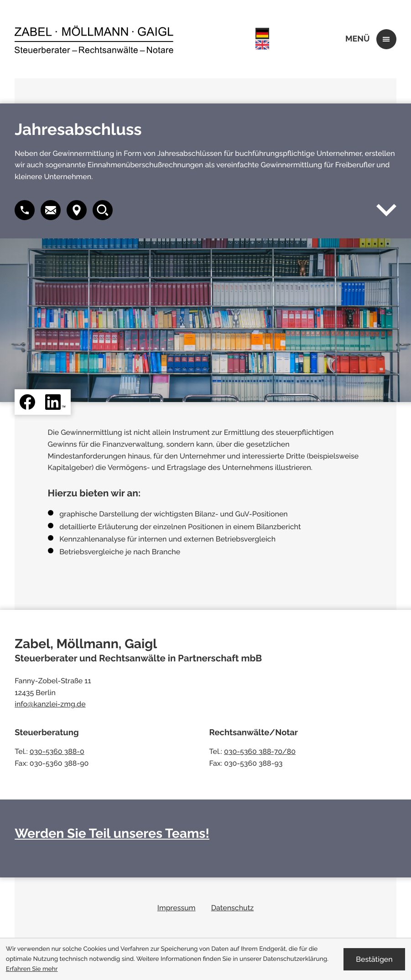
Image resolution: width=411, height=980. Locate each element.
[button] (51, 210)
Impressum (177, 908)
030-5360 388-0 (57, 751)
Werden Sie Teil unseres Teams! (112, 833)
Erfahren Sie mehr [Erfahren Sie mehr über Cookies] (32, 969)
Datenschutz (233, 908)
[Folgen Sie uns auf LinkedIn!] (55, 402)
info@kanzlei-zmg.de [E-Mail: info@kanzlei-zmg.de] (50, 704)
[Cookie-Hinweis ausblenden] (374, 959)
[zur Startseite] (94, 39)
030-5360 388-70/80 (260, 751)
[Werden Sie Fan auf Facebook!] (27, 402)
